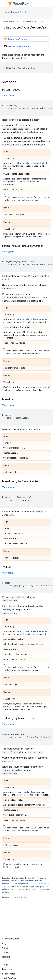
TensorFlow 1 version (16, 39)
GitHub (5, 948)
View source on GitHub (17, 46)
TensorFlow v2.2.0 (14, 12)
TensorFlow (7, 22)
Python (43, 22)
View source (8, 96)
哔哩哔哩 (6, 957)
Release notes (9, 974)
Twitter (6, 952)
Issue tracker (8, 969)
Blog (4, 943)
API (17, 22)
